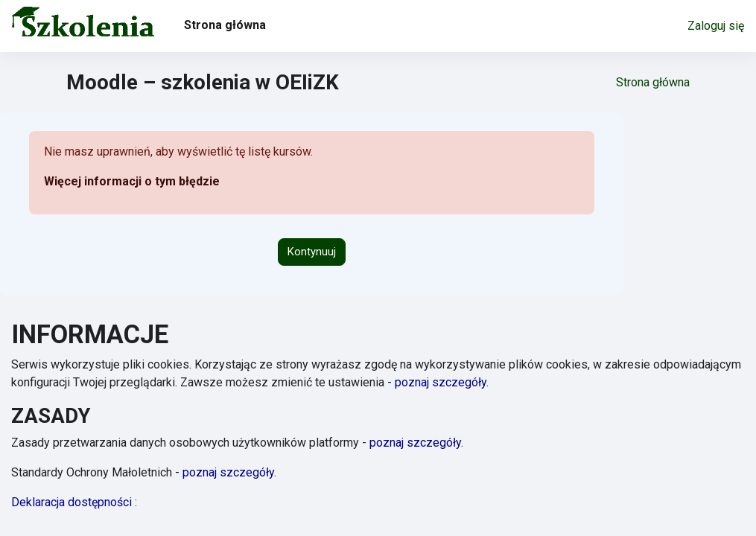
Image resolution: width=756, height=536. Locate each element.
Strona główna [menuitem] (225, 25)
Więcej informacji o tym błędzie (132, 181)
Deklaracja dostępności (74, 502)
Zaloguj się (716, 26)
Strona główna (653, 82)
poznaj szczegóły (441, 382)
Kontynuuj (312, 252)
